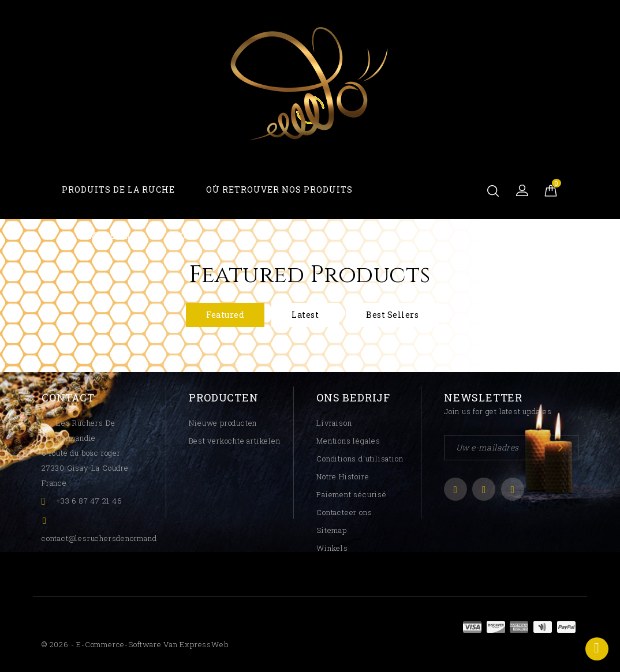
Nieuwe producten (223, 423)
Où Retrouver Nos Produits (279, 189)
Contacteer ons (344, 512)
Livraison (334, 423)
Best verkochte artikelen (234, 441)
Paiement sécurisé (352, 494)
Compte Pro (107, 236)
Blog (180, 236)
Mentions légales (348, 441)
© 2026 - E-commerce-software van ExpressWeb (135, 644)
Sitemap (332, 530)
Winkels (332, 548)
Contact (68, 397)
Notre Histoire (343, 476)
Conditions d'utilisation (360, 459)
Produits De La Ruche (118, 189)
